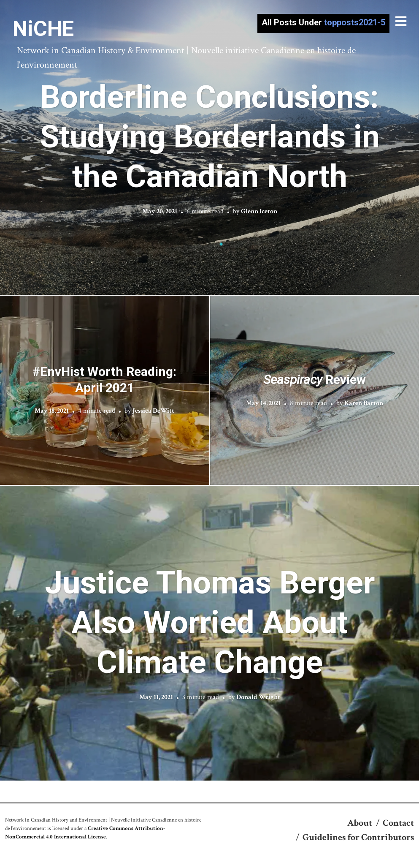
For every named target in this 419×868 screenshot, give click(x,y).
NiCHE (43, 29)
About (360, 823)
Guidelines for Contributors (358, 837)
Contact (398, 823)
